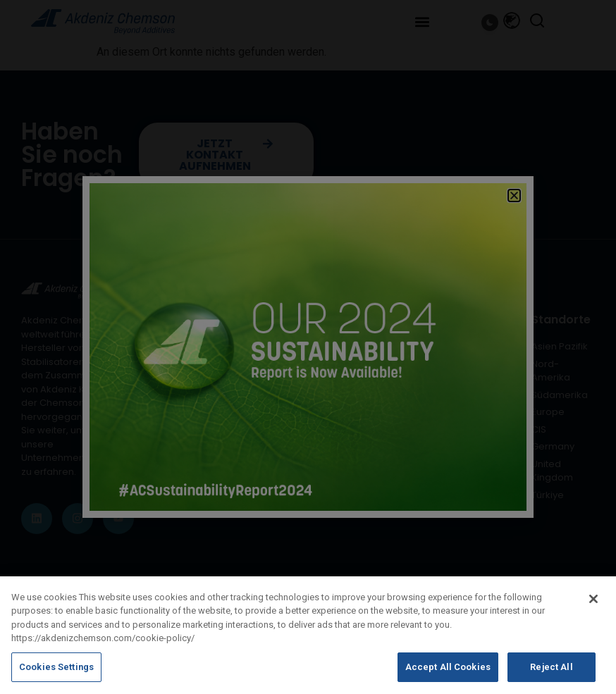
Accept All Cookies (448, 675)
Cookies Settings (56, 675)
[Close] (593, 607)
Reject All (551, 675)
